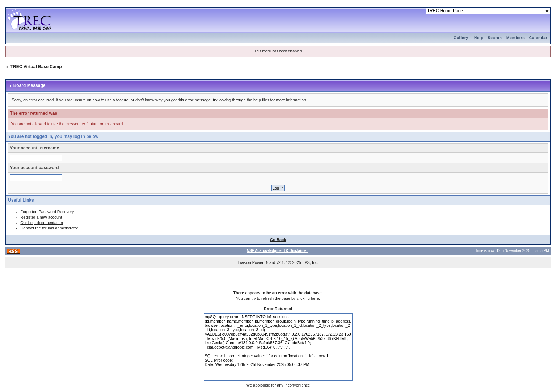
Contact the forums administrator (49, 228)
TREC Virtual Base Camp (36, 67)
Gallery (461, 38)
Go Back (278, 240)
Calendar (538, 38)
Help (479, 38)
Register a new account (41, 217)
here (315, 298)
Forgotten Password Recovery (47, 212)
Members (516, 38)
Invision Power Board (256, 262)
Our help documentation (41, 223)
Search (495, 38)
